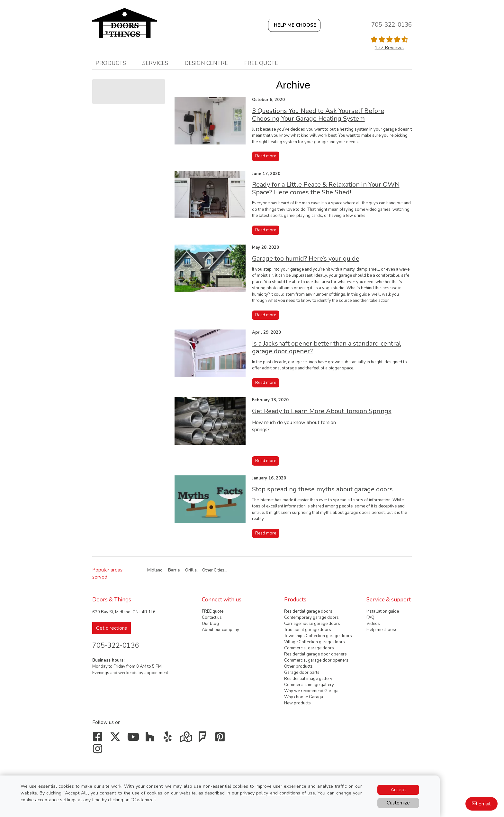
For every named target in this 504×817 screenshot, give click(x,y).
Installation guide (383, 611)
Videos (373, 624)
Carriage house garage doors (312, 624)
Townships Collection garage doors (318, 636)
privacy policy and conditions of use (278, 793)
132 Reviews (389, 48)
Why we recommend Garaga (311, 691)
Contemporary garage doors (311, 617)
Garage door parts (302, 673)
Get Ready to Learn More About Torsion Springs (322, 411)
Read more (266, 156)
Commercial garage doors (309, 648)
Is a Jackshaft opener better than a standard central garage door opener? (327, 347)
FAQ (370, 617)
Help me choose (382, 630)
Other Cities (213, 570)
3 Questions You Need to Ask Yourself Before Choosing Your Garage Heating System (318, 115)
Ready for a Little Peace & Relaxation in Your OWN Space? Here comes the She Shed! (326, 188)
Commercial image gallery (309, 685)
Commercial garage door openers (316, 660)
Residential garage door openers (315, 654)
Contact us (212, 617)
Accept (398, 790)
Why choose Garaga (304, 697)
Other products (298, 666)
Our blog (210, 624)
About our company (221, 630)
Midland (155, 570)
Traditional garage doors (308, 630)
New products (297, 703)
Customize (398, 803)
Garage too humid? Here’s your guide (306, 259)
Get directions (112, 628)
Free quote (261, 63)
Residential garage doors (308, 611)
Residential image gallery (308, 679)
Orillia (191, 570)
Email (484, 804)
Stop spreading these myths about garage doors (322, 489)
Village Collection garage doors (315, 642)
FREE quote (213, 611)
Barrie (174, 570)
